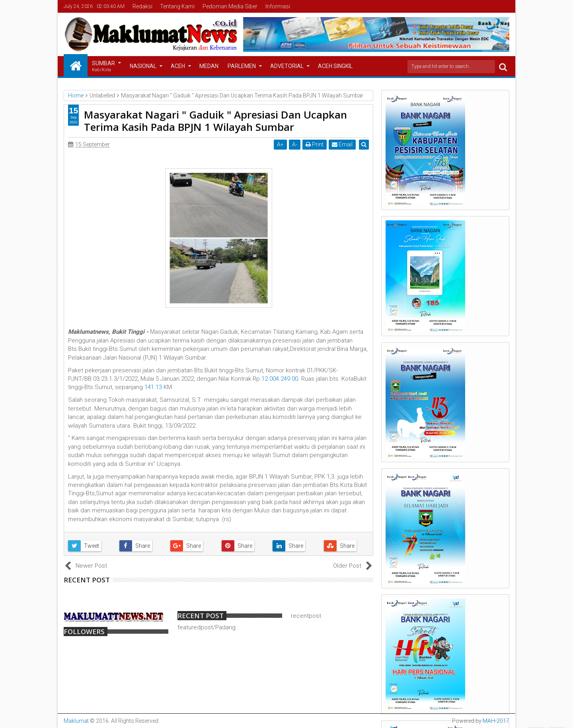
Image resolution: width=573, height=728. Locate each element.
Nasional (143, 66)
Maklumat (76, 721)
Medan (209, 66)
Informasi (278, 6)
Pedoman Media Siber (230, 6)
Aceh (178, 66)
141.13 (153, 387)
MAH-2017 (496, 721)
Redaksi (142, 6)
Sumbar (103, 67)
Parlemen (242, 66)
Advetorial (287, 66)
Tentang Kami (177, 6)
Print (315, 144)
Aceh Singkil (335, 66)
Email (343, 144)
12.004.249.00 (280, 379)
